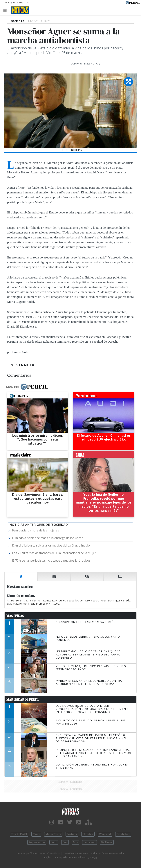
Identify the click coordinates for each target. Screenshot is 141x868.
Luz (65, 842)
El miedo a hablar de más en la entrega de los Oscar (47, 538)
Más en (27, 387)
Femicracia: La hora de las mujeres (36, 530)
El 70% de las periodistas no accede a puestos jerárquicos (51, 560)
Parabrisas (123, 834)
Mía (75, 842)
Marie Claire (53, 834)
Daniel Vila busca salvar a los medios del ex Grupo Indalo (51, 545)
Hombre (88, 834)
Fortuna (72, 834)
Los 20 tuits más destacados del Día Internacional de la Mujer (54, 553)
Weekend (105, 834)
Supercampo (37, 842)
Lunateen (90, 842)
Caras (36, 834)
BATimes (107, 842)
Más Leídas (15, 616)
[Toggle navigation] (6, 10)
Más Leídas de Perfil (23, 700)
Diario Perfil (19, 834)
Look (54, 842)
